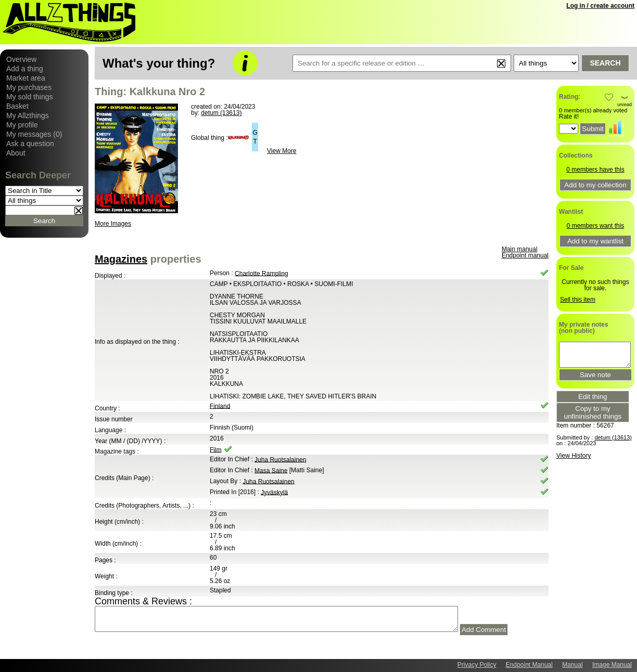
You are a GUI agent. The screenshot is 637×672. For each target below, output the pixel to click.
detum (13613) (221, 113)
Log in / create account (600, 6)
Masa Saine (271, 470)
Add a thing (25, 69)
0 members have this (595, 170)
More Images (113, 224)
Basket (17, 106)
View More (282, 151)
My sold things (29, 97)
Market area (26, 78)
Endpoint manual (525, 255)
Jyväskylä (274, 492)
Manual (572, 665)
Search (605, 63)
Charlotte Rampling (262, 273)
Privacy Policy (477, 665)
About (16, 153)
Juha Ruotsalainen (280, 459)
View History (574, 456)
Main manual (520, 249)
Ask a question (30, 144)
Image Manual (612, 665)
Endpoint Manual (529, 665)
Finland (220, 406)
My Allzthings (28, 115)
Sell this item (578, 300)
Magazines (121, 259)
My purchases (29, 87)
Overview (21, 59)
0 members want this (596, 226)
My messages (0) (34, 134)
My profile (22, 125)
